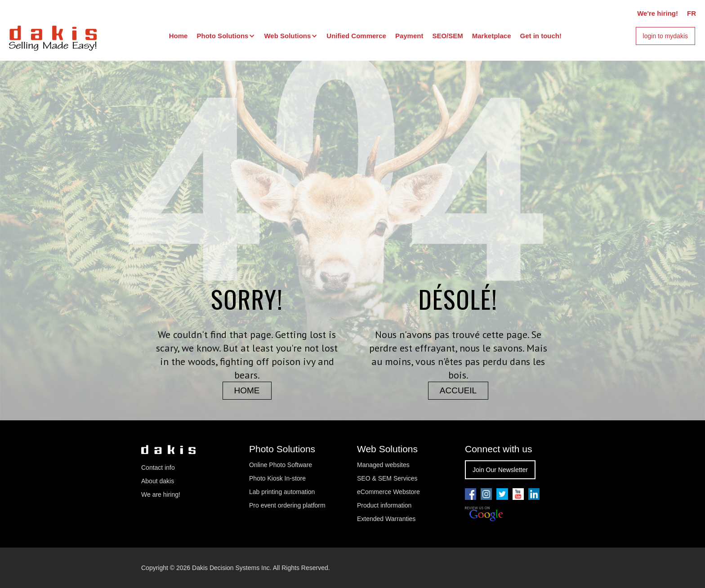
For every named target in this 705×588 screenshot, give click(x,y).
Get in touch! (541, 36)
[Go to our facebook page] (471, 494)
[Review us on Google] (484, 514)
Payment (409, 36)
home (247, 390)
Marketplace (492, 36)
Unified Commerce (356, 36)
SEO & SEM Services (387, 478)
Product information (384, 505)
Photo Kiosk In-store (277, 478)
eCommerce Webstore (388, 492)
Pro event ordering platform (287, 505)
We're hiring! (658, 13)
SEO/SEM (447, 36)
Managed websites (384, 465)
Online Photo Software (281, 465)
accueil (458, 390)
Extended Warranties (386, 519)
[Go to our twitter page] (502, 494)
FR (692, 13)
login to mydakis (665, 36)
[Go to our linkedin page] (534, 494)
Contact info (158, 468)
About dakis (158, 481)
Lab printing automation (282, 492)
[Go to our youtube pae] (486, 494)
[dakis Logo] (53, 37)
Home (178, 36)
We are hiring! (161, 494)
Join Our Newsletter (500, 470)
